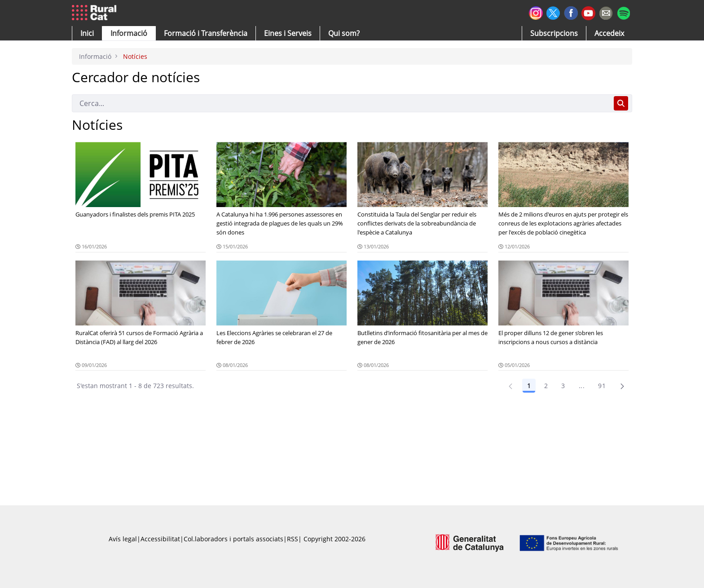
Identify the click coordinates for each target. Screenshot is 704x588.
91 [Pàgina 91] (602, 386)
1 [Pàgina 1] (529, 386)
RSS (293, 539)
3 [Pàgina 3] (563, 386)
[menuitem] (206, 33)
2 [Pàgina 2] (546, 386)
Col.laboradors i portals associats (233, 539)
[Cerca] (341, 103)
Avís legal (123, 539)
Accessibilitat (160, 539)
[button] (87, 33)
